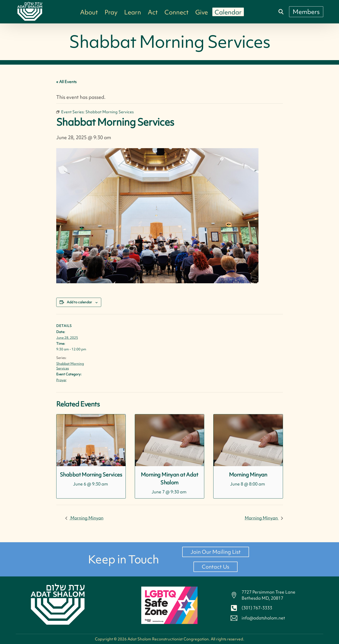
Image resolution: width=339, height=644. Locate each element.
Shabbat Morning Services (91, 475)
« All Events (66, 82)
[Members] (306, 12)
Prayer (61, 380)
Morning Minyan (248, 475)
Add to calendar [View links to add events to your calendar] (79, 302)
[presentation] (91, 440)
